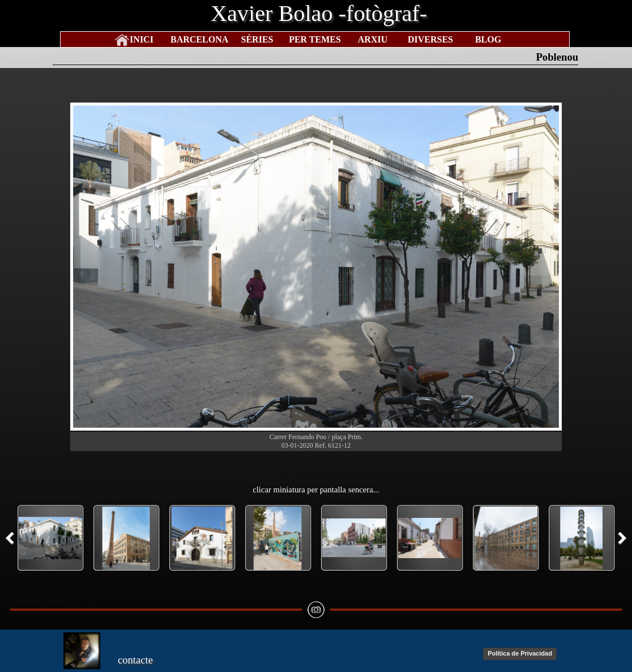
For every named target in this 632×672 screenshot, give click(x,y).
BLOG (488, 39)
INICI (142, 39)
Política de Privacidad (520, 653)
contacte (135, 660)
